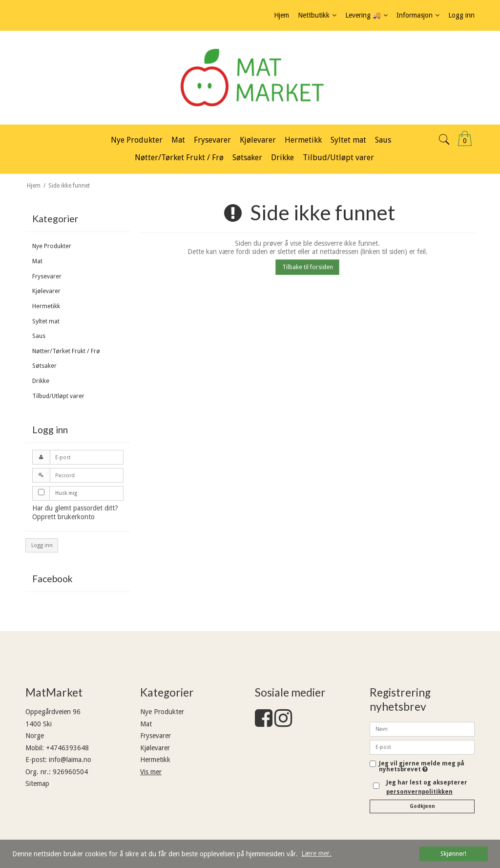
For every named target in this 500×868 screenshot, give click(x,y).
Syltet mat (46, 321)
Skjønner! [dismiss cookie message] (453, 854)
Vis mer (151, 772)
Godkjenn (422, 806)
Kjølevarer (46, 291)
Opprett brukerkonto (63, 517)
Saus (39, 336)
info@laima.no (70, 760)
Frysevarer (47, 276)
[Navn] (422, 729)
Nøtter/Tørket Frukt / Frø (66, 351)
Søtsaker (44, 366)
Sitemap (37, 783)
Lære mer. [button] (316, 853)
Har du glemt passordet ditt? (75, 508)
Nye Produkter (52, 246)
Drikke (41, 381)
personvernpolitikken (419, 792)
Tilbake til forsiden (308, 267)
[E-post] (422, 747)
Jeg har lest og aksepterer (427, 787)
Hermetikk (46, 306)
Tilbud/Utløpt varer (58, 396)
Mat (37, 261)
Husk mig (66, 493)
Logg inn (42, 545)
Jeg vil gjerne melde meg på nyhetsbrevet (422, 767)
